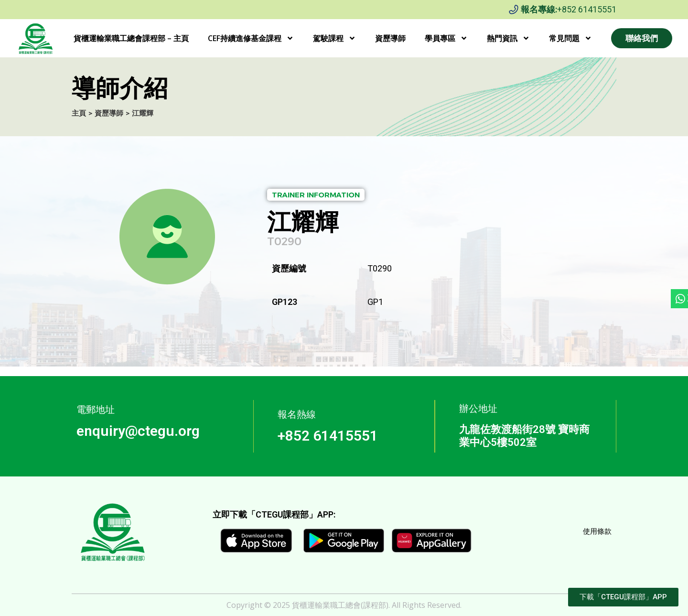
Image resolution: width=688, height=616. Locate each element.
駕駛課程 (334, 38)
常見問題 (570, 38)
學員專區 (446, 38)
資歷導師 (390, 38)
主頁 (79, 113)
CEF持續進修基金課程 (251, 38)
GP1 (375, 302)
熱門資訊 (508, 38)
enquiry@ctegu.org (138, 431)
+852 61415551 (328, 436)
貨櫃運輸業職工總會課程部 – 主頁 (131, 38)
